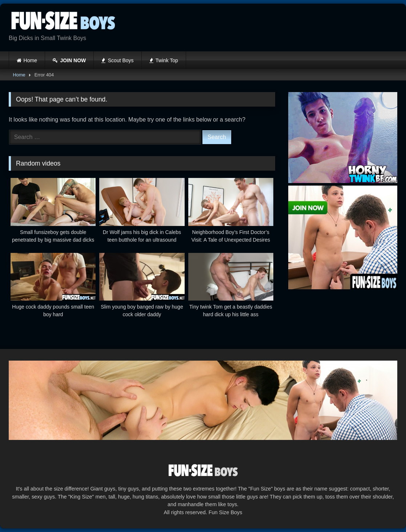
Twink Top (164, 60)
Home (30, 60)
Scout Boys (117, 60)
